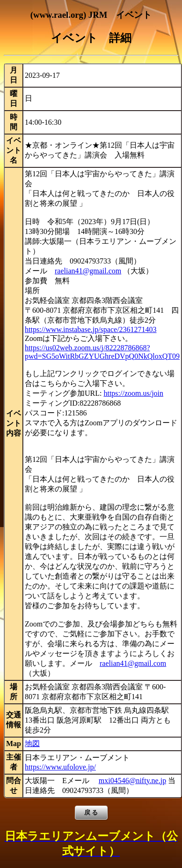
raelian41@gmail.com (88, 271)
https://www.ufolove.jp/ (60, 767)
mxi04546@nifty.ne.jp (132, 781)
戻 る (91, 812)
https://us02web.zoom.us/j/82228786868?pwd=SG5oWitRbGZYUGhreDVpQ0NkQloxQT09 (102, 352)
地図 (32, 743)
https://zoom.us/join (133, 393)
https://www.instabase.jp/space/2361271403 (91, 329)
